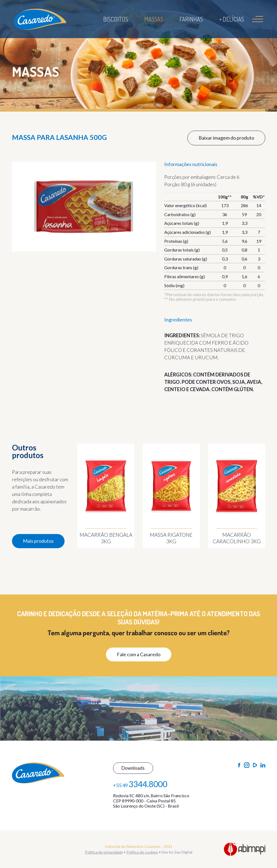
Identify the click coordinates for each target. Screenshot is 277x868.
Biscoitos (116, 19)
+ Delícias (232, 19)
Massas (154, 19)
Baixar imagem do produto (226, 138)
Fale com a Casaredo (139, 654)
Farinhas (191, 19)
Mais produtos (38, 541)
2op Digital (183, 852)
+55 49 (140, 784)
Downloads (133, 768)
